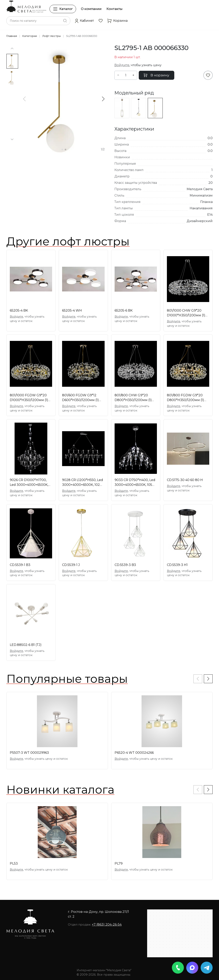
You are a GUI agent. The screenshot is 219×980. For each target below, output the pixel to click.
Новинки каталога (60, 790)
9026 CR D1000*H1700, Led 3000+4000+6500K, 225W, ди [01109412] (29, 483)
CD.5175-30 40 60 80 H (185, 480)
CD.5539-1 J (71, 565)
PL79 (119, 863)
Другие (68, 241)
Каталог (63, 9)
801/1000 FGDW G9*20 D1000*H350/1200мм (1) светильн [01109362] (29, 398)
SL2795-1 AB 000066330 (82, 36)
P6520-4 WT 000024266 (134, 753)
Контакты (114, 9)
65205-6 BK (124, 310)
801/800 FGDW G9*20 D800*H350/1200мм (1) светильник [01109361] (185, 398)
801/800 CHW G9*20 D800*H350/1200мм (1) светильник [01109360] (133, 398)
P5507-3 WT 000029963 (29, 753)
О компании (91, 9)
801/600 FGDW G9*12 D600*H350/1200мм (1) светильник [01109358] (81, 398)
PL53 (14, 863)
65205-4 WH (72, 310)
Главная (12, 36)
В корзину (157, 75)
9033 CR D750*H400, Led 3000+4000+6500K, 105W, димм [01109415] (135, 483)
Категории (30, 36)
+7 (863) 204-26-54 (107, 924)
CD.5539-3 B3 (125, 565)
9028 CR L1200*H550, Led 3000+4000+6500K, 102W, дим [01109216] (83, 483)
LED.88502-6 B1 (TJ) (26, 645)
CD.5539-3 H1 (177, 565)
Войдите (122, 65)
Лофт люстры (52, 36)
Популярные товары (67, 679)
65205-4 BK (19, 310)
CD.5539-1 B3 (20, 565)
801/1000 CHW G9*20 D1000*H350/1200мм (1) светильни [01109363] (186, 313)
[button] (84, 21)
